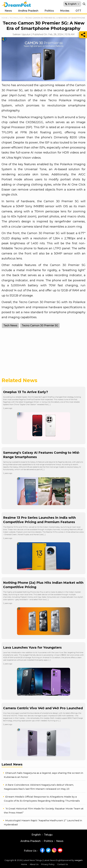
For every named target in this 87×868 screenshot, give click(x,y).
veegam (79, 860)
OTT (78, 11)
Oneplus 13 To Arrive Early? (26, 392)
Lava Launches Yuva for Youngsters (32, 647)
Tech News (10, 325)
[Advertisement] (43, 355)
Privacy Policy (48, 864)
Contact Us (63, 864)
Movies (65, 11)
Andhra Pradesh (28, 11)
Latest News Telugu (33, 860)
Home (5, 18)
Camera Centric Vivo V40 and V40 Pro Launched (43, 708)
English (36, 835)
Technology (16, 18)
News (8, 11)
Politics (49, 11)
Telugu (48, 835)
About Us (34, 864)
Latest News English (53, 860)
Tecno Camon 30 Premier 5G (40, 325)
